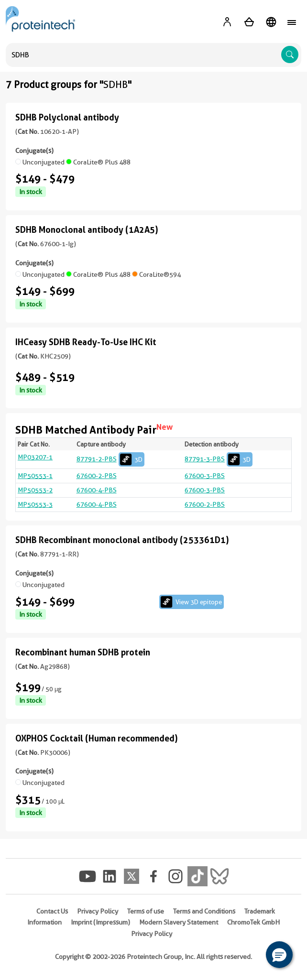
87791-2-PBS (110, 459)
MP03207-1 (35, 457)
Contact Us (52, 911)
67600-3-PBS (205, 476)
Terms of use (146, 911)
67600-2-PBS (97, 476)
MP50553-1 (35, 476)
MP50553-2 (35, 490)
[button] (279, 955)
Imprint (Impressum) (100, 922)
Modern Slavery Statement (179, 922)
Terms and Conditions (204, 911)
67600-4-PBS (97, 490)
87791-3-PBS (219, 459)
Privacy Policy (98, 911)
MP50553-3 (35, 504)
